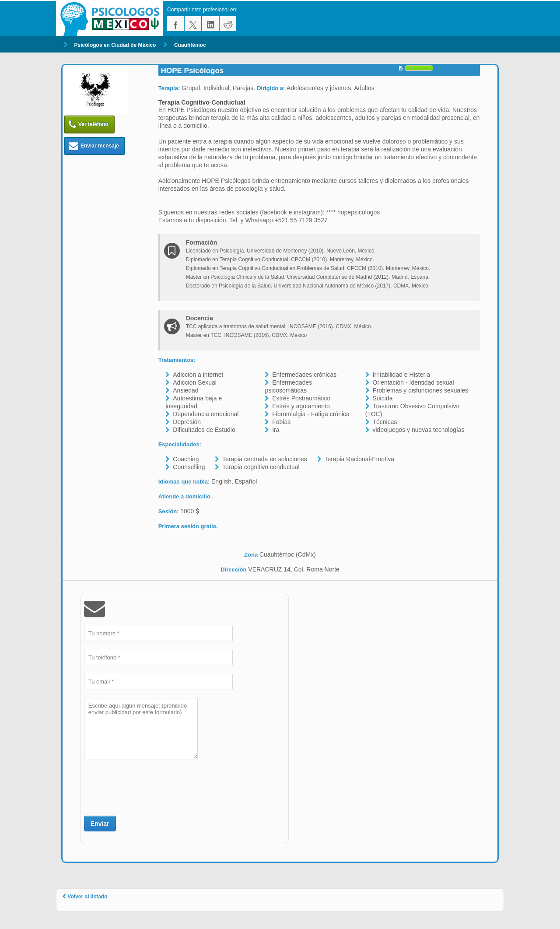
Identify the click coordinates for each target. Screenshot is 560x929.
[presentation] (150, 786)
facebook (175, 24)
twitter (193, 24)
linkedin (210, 24)
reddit (228, 24)
